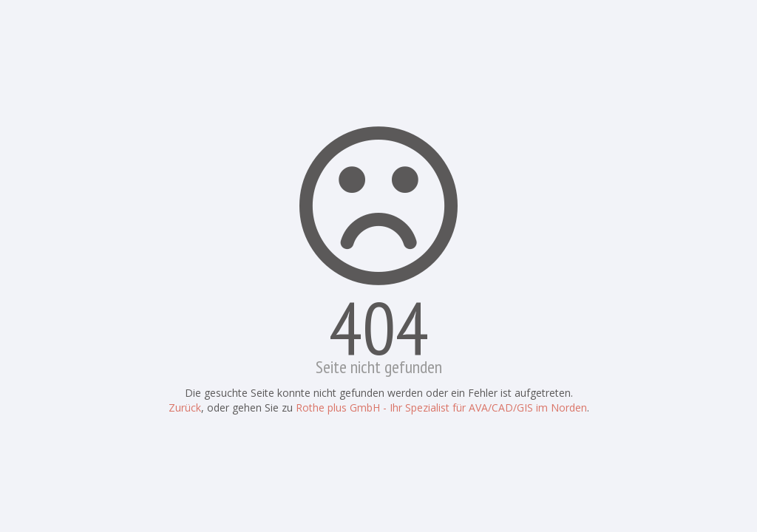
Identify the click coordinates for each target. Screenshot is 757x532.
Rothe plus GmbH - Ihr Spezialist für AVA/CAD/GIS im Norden (441, 407)
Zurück (185, 407)
